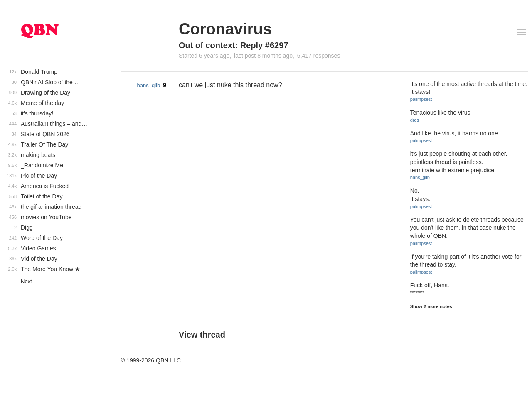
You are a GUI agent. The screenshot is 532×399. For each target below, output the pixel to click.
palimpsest (421, 99)
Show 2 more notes (431, 306)
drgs (415, 120)
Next (26, 281)
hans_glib (149, 85)
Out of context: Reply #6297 (233, 45)
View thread (202, 335)
